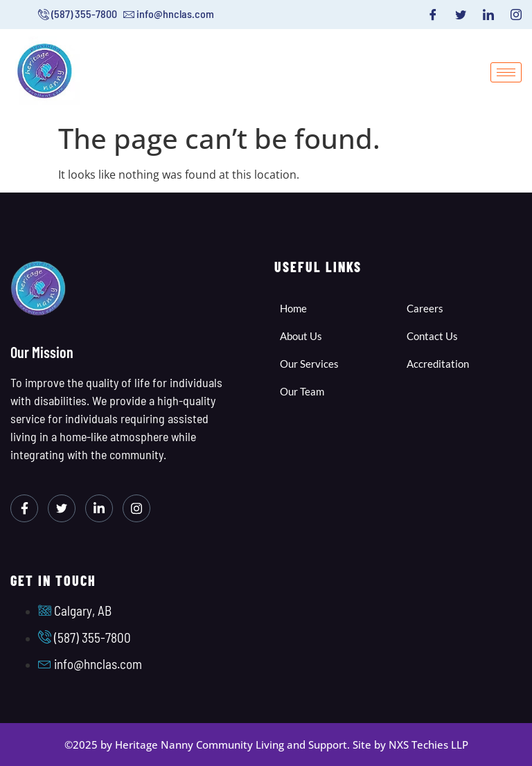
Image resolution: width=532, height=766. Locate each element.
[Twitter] (461, 15)
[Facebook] (433, 15)
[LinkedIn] (488, 15)
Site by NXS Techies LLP (410, 745)
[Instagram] (516, 15)
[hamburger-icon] (506, 72)
